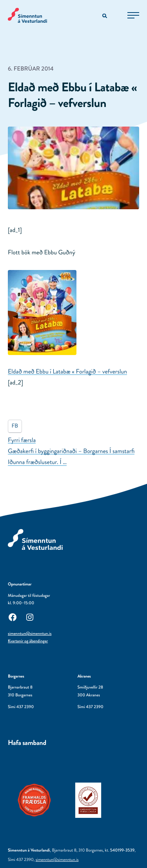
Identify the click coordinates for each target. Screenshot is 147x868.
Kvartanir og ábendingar (28, 641)
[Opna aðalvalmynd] (133, 15)
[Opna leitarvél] (105, 16)
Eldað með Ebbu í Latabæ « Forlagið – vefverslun (67, 372)
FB (15, 426)
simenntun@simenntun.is (30, 634)
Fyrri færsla (22, 440)
